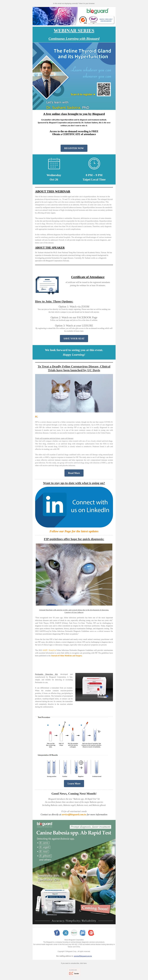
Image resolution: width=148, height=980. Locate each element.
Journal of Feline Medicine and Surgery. (67, 656)
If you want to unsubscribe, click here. (74, 963)
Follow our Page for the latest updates (74, 531)
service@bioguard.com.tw (74, 815)
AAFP (45, 650)
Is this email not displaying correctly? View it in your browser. (74, 3)
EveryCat (52, 650)
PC (37, 416)
